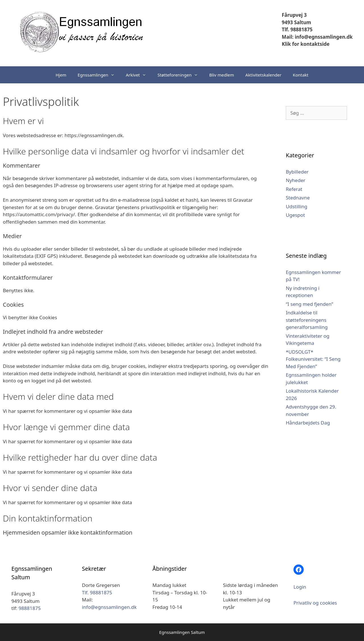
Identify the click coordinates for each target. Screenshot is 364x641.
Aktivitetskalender (263, 75)
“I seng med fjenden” (310, 304)
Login (300, 587)
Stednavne (298, 198)
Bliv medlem (222, 75)
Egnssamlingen (99, 75)
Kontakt (301, 75)
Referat (294, 189)
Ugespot (295, 215)
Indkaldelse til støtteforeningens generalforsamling (307, 320)
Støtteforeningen (181, 75)
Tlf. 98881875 (297, 29)
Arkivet (139, 75)
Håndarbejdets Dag (308, 423)
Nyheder (296, 180)
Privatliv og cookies (315, 603)
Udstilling (297, 206)
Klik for (290, 44)
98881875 (30, 608)
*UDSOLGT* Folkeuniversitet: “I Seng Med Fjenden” (313, 359)
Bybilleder (297, 172)
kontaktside (314, 44)
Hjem (61, 75)
